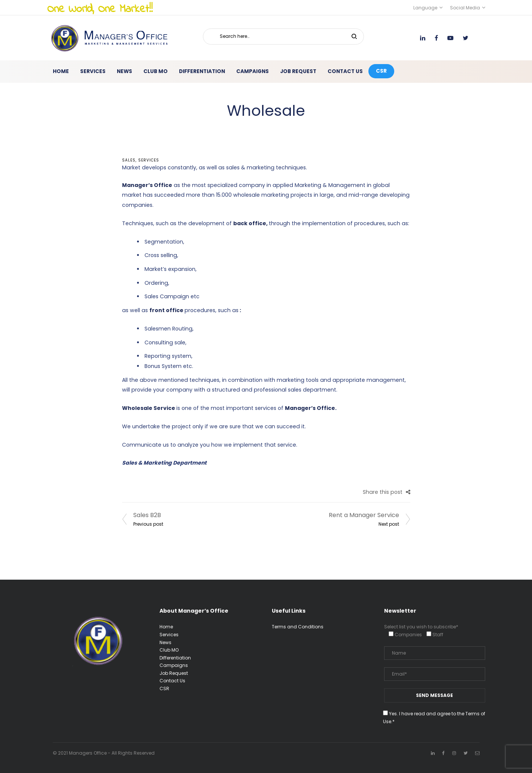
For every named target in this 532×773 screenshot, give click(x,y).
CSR (164, 689)
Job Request (174, 673)
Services (169, 635)
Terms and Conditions (298, 627)
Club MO (169, 650)
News (165, 642)
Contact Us (172, 681)
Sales (129, 160)
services (149, 160)
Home (166, 627)
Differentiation (175, 658)
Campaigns (174, 665)
